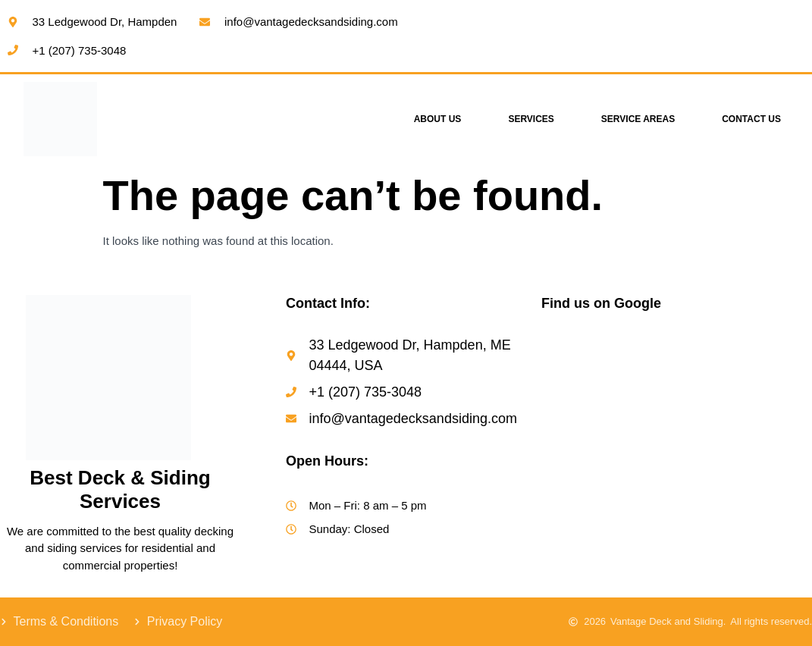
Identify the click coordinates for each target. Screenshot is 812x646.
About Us (438, 119)
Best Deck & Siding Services (120, 489)
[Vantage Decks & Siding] (677, 442)
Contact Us (751, 119)
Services (531, 119)
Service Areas (638, 119)
